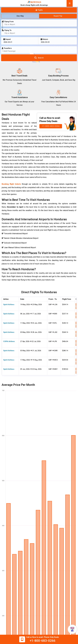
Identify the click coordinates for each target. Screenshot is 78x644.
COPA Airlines (9, 341)
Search (39, 58)
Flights (39, 10)
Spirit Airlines (9, 305)
